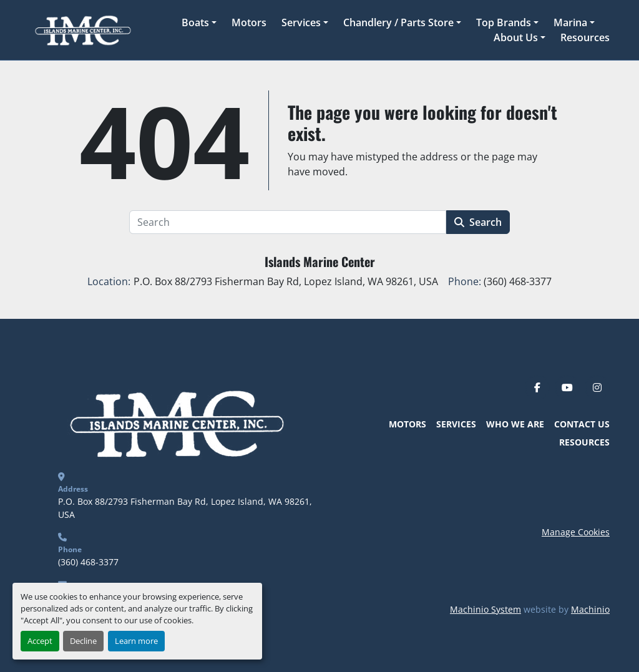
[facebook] (537, 387)
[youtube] (567, 387)
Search (478, 222)
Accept (40, 641)
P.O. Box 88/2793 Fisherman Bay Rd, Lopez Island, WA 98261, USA (186, 508)
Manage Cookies (576, 532)
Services (301, 22)
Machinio (590, 609)
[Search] (288, 222)
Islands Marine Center (320, 261)
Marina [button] (570, 22)
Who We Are (515, 424)
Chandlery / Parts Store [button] (398, 22)
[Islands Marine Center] (174, 421)
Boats (195, 22)
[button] (199, 22)
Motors (249, 22)
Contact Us (582, 424)
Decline (83, 641)
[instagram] (597, 387)
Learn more (136, 641)
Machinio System (485, 609)
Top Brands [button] (504, 22)
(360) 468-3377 (88, 562)
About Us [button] (516, 37)
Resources (585, 37)
